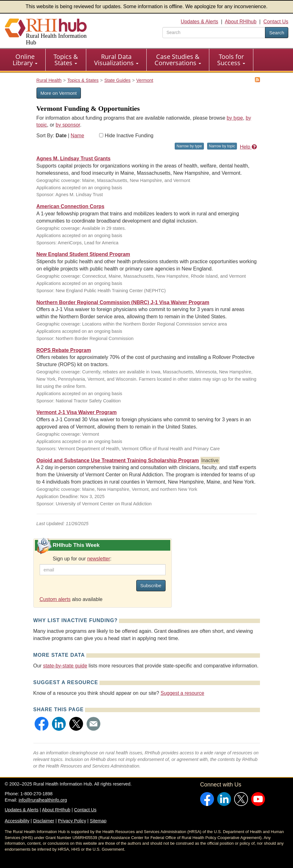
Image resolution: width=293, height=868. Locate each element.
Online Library (25, 60)
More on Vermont (59, 93)
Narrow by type (189, 146)
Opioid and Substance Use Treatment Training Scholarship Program (118, 460)
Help (248, 147)
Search (277, 33)
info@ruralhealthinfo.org (43, 800)
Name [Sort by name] (78, 136)
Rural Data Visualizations (116, 60)
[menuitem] (25, 60)
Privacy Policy (72, 821)
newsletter (99, 559)
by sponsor (68, 125)
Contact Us (276, 22)
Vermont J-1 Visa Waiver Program (77, 412)
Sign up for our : (82, 559)
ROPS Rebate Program (64, 350)
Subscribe (151, 585)
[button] (42, 724)
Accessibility (17, 821)
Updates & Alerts (199, 22)
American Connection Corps (70, 206)
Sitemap (98, 821)
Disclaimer (44, 821)
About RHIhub (241, 22)
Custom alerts (55, 599)
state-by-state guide (65, 666)
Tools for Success (231, 60)
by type (235, 118)
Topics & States (66, 60)
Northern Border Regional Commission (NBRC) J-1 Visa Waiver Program (123, 302)
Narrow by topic (222, 146)
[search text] (214, 33)
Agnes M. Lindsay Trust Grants (74, 159)
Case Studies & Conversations (178, 60)
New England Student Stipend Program (83, 254)
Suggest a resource (182, 693)
